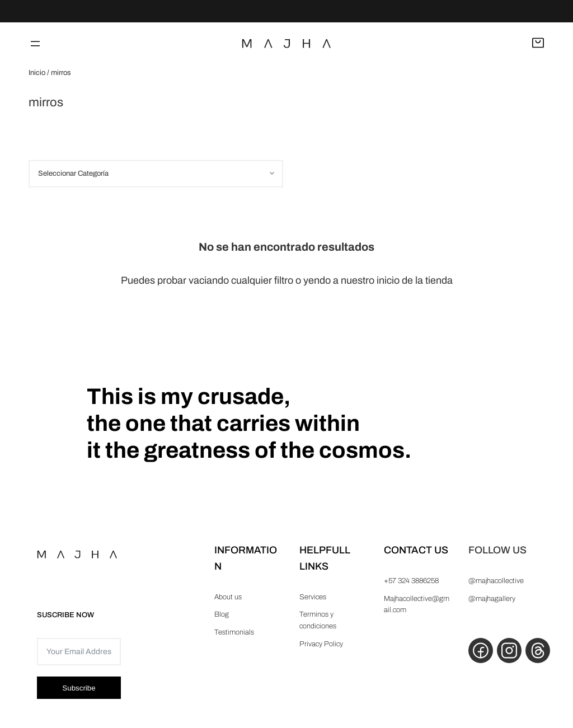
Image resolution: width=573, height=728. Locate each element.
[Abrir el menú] (35, 44)
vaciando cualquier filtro (241, 280)
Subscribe (79, 688)
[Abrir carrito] (538, 44)
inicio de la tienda (415, 280)
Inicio (37, 73)
